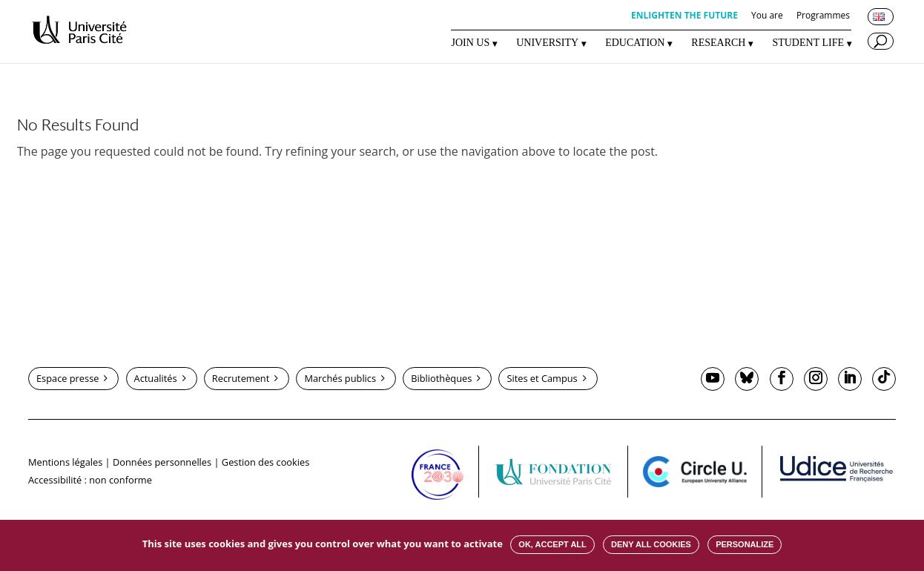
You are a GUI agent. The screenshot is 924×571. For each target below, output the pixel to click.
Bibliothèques (441, 378)
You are (767, 16)
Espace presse (67, 378)
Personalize (745, 544)
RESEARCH (718, 43)
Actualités (156, 378)
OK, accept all (552, 544)
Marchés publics (340, 378)
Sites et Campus (542, 378)
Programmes (823, 16)
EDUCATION (635, 43)
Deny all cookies (651, 544)
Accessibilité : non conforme (90, 480)
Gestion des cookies (265, 462)
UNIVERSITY (547, 43)
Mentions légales (65, 462)
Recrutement (241, 378)
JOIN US (470, 43)
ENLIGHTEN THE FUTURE (684, 16)
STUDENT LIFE (808, 43)
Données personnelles (162, 462)
